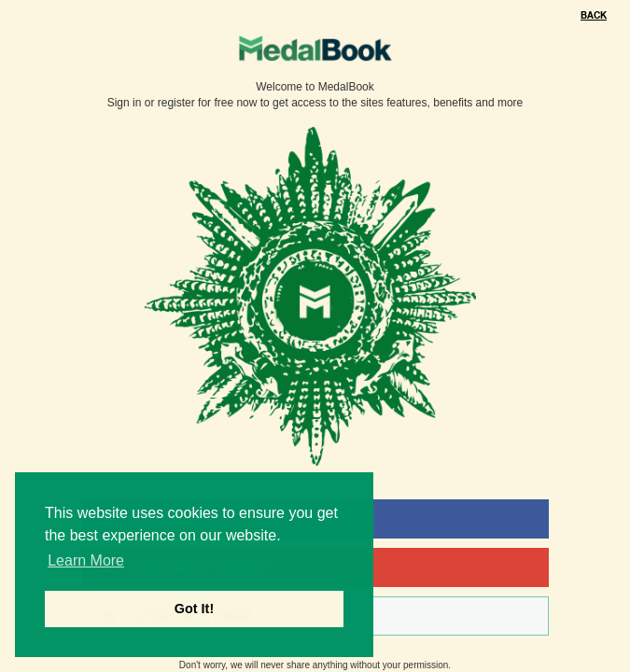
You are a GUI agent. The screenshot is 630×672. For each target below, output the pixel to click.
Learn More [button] (86, 560)
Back (594, 15)
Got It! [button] (194, 609)
